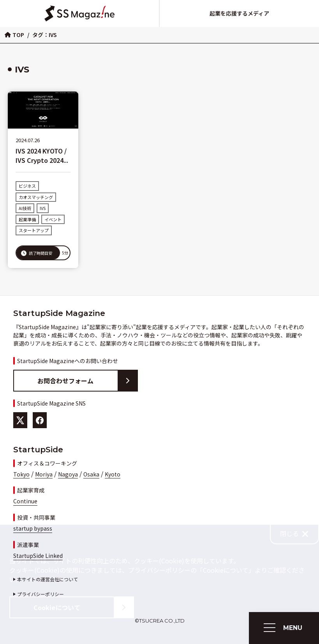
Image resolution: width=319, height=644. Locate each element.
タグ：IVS (45, 35)
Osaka (91, 474)
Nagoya (68, 474)
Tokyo (21, 474)
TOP (14, 35)
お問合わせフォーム (87, 381)
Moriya (44, 474)
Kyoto (113, 474)
